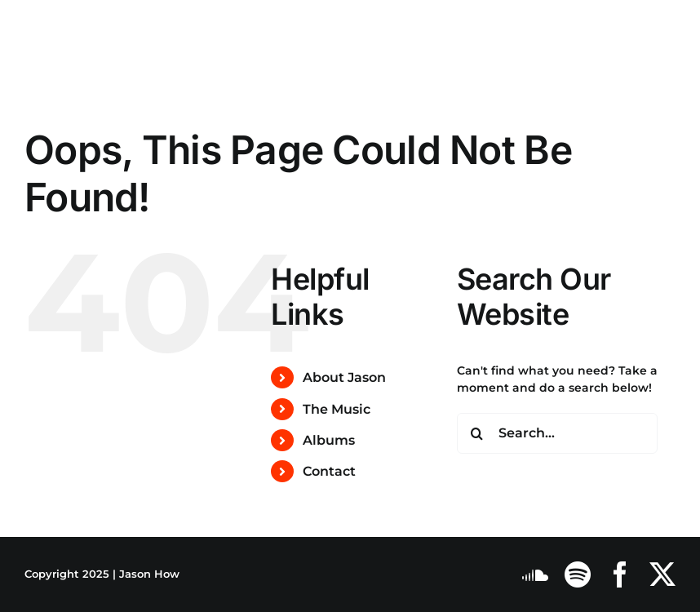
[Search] (477, 433)
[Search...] (557, 433)
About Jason (344, 377)
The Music (337, 409)
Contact (329, 471)
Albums (329, 440)
